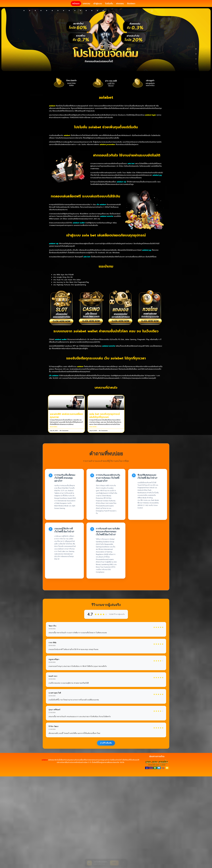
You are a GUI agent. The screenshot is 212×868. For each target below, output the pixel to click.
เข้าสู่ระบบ (98, 7)
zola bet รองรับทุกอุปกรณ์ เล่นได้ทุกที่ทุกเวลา (105, 423)
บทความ (86, 7)
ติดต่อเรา (131, 7)
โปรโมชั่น (109, 7)
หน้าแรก (76, 7)
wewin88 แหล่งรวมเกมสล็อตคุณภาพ (66, 423)
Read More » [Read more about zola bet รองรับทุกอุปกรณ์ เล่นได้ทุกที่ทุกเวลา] (93, 435)
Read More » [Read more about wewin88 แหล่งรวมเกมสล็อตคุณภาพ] (54, 435)
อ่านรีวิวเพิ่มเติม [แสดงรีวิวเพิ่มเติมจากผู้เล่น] (106, 751)
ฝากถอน (120, 7)
